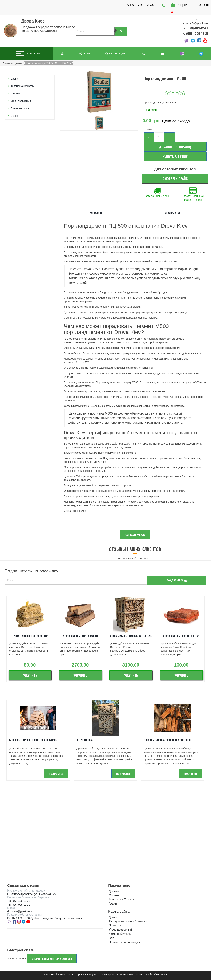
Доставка (115, 891)
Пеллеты (16, 93)
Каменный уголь (120, 934)
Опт (111, 938)
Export (14, 116)
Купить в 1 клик (175, 157)
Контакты (204, 5)
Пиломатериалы (20, 108)
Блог (141, 5)
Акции (151, 5)
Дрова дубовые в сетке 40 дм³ (181, 636)
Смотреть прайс (175, 178)
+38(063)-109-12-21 (19, 901)
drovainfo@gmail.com (20, 911)
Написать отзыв (135, 534)
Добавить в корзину (175, 147)
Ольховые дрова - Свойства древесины (167, 740)
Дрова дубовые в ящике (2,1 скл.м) (131, 636)
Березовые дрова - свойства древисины (33, 740)
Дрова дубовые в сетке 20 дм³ (30, 636)
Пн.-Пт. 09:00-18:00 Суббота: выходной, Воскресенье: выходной (45, 918)
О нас (131, 5)
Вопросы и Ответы (121, 899)
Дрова (14, 79)
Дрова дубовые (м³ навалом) (80, 636)
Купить (30, 675)
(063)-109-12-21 (197, 28)
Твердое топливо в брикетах (128, 921)
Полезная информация (124, 942)
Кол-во (148, 130)
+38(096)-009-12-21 (19, 905)
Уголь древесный (21, 101)
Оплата (114, 895)
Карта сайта (119, 912)
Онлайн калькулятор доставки (52, 959)
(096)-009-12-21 (197, 33)
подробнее (56, 774)
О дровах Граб (85, 740)
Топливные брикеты (22, 86)
